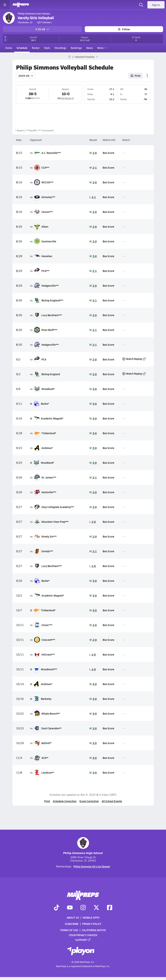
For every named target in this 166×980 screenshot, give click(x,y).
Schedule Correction (65, 801)
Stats (47, 48)
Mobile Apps (91, 917)
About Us (73, 917)
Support (83, 940)
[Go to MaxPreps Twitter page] (96, 908)
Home (9, 48)
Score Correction (89, 801)
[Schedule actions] (147, 75)
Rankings (76, 48)
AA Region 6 (67, 98)
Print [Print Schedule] (136, 75)
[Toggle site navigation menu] (5, 5)
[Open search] (141, 5)
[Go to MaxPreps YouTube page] (70, 908)
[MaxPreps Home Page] (70, 57)
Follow (124, 29)
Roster (36, 48)
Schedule (22, 48)
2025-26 (26, 75)
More (102, 48)
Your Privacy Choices (83, 935)
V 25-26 (42, 29)
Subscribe (72, 924)
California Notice (94, 930)
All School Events (112, 801)
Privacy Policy (92, 924)
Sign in (156, 5)
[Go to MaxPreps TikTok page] (57, 908)
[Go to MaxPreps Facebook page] (110, 908)
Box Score (108, 153)
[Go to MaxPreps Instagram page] (83, 908)
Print (47, 801)
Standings (60, 48)
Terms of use (69, 930)
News (90, 48)
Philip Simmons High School (83, 846)
